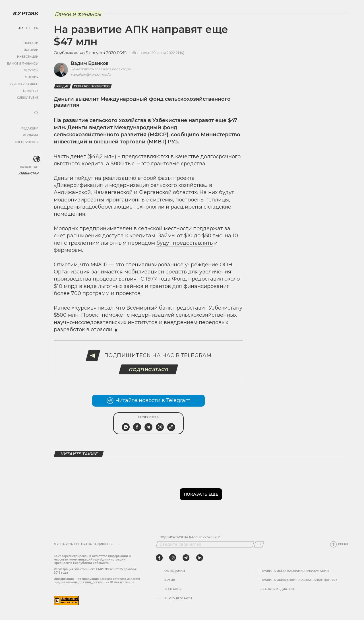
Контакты (173, 589)
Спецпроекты (27, 142)
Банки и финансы (23, 64)
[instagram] (173, 558)
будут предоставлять (185, 243)
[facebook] (159, 558)
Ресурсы (31, 70)
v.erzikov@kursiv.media (91, 74)
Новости (31, 43)
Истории (31, 50)
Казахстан (29, 167)
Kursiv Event (28, 98)
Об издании (175, 571)
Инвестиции (28, 57)
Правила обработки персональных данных (299, 580)
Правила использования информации (295, 571)
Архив (170, 580)
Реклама (31, 135)
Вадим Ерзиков (90, 63)
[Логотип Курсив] (26, 13)
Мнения (32, 77)
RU (20, 28)
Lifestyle (31, 91)
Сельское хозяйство (92, 86)
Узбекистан (28, 173)
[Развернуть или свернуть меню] (36, 113)
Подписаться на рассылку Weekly (190, 537)
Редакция (30, 128)
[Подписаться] (259, 544)
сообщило (185, 135)
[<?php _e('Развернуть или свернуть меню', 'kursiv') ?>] (37, 159)
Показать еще (201, 494)
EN (36, 28)
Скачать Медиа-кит (277, 589)
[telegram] (186, 558)
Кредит (62, 86)
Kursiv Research (178, 598)
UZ (28, 28)
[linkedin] (199, 558)
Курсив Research (24, 84)
